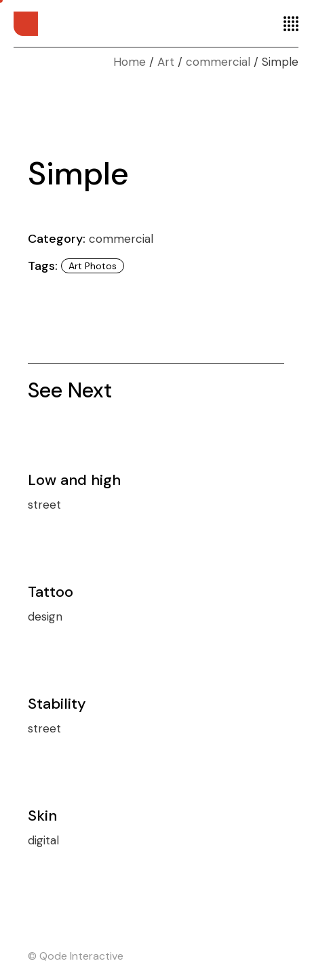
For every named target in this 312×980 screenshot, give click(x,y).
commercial (121, 239)
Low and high (74, 480)
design (45, 616)
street (44, 505)
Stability (57, 704)
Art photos (93, 266)
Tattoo (51, 592)
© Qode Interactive (76, 956)
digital (43, 840)
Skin (42, 816)
